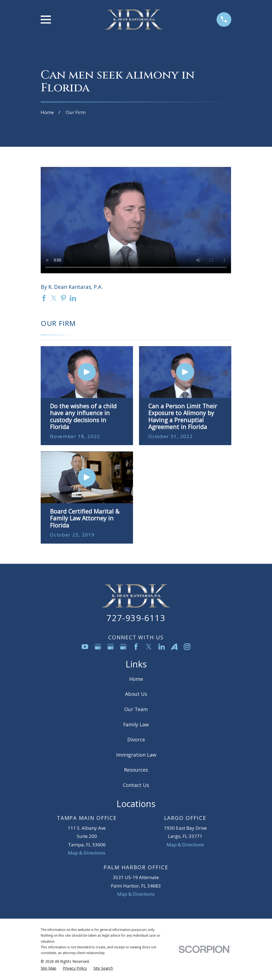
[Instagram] (187, 647)
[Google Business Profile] (98, 647)
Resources (136, 770)
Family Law (136, 724)
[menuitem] (48, 968)
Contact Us (136, 785)
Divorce (136, 739)
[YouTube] (85, 647)
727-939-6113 (136, 618)
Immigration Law (136, 755)
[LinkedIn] (162, 647)
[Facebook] (136, 647)
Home (136, 679)
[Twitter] (149, 647)
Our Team (136, 709)
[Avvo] (174, 647)
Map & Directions (87, 853)
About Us (136, 694)
